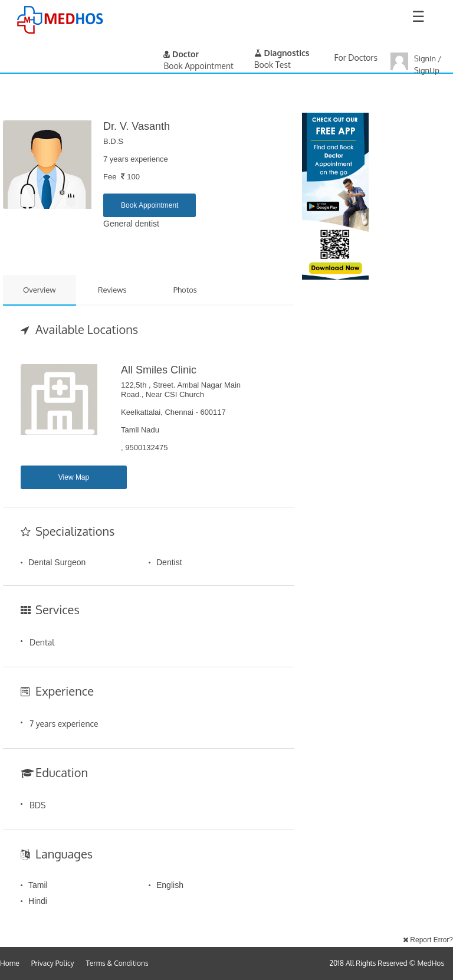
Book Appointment (150, 205)
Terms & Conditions (117, 963)
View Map (74, 477)
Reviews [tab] (112, 290)
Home (10, 963)
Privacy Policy (53, 963)
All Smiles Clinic (159, 370)
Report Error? (428, 940)
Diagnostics (282, 53)
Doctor (181, 54)
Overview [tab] (40, 290)
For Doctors (356, 58)
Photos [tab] (185, 290)
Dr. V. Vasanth (137, 126)
